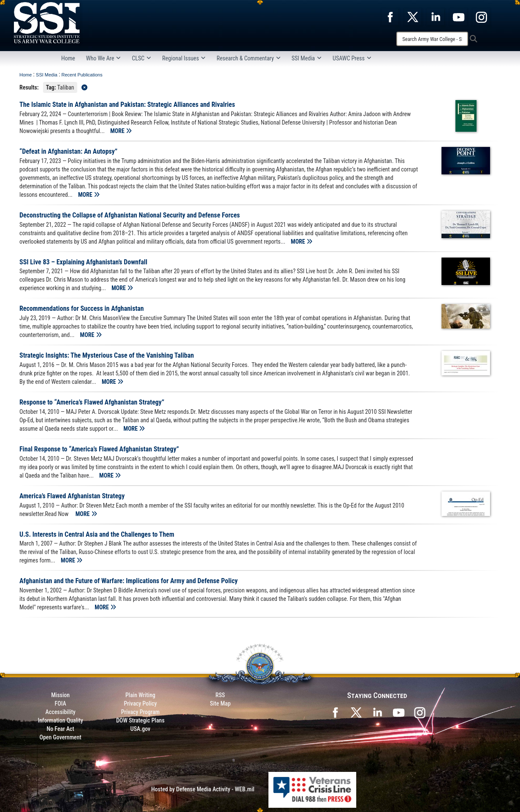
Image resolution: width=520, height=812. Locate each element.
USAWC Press (352, 58)
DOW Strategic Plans (140, 720)
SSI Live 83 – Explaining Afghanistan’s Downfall (83, 262)
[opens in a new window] (390, 16)
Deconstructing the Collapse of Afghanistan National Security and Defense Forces (130, 215)
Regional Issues (184, 58)
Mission (60, 695)
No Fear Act (61, 729)
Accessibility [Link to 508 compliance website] (61, 712)
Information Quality (61, 720)
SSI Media (307, 58)
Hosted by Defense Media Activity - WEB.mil (203, 789)
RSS (220, 695)
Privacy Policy (140, 703)
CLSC (141, 58)
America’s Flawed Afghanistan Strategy (72, 496)
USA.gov (141, 729)
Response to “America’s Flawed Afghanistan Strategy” (92, 402)
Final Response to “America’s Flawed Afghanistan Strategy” (99, 449)
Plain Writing (140, 695)
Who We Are (104, 58)
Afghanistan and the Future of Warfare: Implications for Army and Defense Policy (129, 581)
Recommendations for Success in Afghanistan (82, 308)
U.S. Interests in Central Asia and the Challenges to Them (97, 534)
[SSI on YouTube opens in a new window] (398, 712)
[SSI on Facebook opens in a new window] (335, 712)
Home (68, 58)
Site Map (220, 703)
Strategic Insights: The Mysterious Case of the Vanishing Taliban (107, 355)
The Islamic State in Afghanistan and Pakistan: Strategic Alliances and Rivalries (127, 105)
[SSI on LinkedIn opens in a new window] (377, 712)
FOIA (61, 703)
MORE (121, 131)
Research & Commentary (249, 58)
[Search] (432, 39)
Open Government (60, 737)
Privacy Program (141, 712)
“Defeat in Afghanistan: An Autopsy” (68, 151)
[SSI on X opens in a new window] (356, 712)
